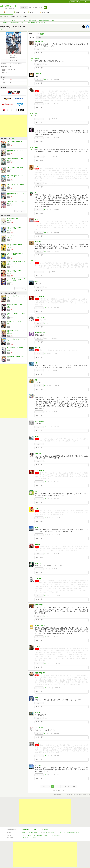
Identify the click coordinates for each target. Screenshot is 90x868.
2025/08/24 (54, 183)
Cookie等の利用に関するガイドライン (52, 832)
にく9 (36, 508)
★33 (45, 251)
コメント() (50, 49)
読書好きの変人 (39, 605)
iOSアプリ (34, 838)
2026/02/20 (54, 64)
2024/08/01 (57, 499)
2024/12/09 (54, 412)
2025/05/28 (57, 323)
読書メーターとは (26, 830)
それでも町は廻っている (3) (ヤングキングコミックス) (16, 254)
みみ (36, 363)
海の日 (37, 697)
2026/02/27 (57, 49)
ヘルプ (23, 835)
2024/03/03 (54, 569)
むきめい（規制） (40, 317)
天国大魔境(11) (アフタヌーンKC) (15, 193)
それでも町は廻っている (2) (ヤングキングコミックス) (16, 245)
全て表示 (32, 38)
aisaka (37, 59)
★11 (45, 49)
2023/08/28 (57, 733)
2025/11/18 (54, 157)
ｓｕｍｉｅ (38, 563)
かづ (36, 128)
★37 (45, 688)
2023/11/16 (57, 663)
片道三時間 (38, 454)
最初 (44, 786)
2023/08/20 (57, 756)
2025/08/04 (57, 251)
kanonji (37, 219)
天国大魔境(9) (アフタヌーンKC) (15, 176)
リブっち (37, 193)
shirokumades (39, 421)
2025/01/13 (57, 385)
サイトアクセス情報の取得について (72, 832)
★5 (45, 444)
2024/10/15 (57, 444)
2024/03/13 (57, 554)
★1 (45, 79)
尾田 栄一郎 (10, 334)
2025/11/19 (57, 138)
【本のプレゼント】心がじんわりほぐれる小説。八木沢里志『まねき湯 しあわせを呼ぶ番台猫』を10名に (28, 20)
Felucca (37, 437)
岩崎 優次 (9, 358)
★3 (45, 104)
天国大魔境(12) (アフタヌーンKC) (15, 202)
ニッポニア (38, 242)
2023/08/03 (57, 775)
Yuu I (36, 527)
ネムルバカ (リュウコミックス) (15, 236)
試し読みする (13, 61)
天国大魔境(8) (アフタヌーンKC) (15, 167)
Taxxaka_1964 (39, 42)
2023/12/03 (57, 637)
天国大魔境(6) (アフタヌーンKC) (15, 150)
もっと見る (20, 211)
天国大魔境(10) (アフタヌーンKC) (15, 185)
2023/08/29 (54, 718)
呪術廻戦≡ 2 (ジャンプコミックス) (16, 356)
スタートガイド (37, 830)
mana (36, 89)
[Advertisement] (13, 126)
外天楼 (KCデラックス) (13, 219)
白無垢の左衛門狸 (40, 673)
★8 (45, 616)
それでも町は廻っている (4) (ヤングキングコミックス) (16, 280)
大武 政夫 (9, 325)
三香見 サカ (10, 351)
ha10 (36, 147)
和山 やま (9, 299)
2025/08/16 (57, 232)
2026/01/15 (57, 79)
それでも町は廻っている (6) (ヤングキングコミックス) (16, 271)
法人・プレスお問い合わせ (40, 835)
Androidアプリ (25, 838)
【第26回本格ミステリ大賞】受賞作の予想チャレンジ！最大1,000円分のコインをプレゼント (24, 23)
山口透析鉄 (38, 646)
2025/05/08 (57, 353)
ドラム (37, 166)
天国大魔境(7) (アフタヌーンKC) (15, 159)
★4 (45, 461)
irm (36, 113)
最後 (74, 786)
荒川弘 (9, 308)
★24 (45, 535)
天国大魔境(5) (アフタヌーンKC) (15, 142)
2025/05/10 (54, 338)
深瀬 (36, 380)
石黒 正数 (6, 16)
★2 (45, 138)
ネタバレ (40, 38)
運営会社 (24, 832)
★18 (45, 595)
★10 (45, 518)
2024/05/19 (57, 518)
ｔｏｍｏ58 (38, 578)
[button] (45, 8)
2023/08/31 (57, 703)
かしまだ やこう (39, 297)
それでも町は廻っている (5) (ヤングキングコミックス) (16, 263)
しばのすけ (38, 74)
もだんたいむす (39, 728)
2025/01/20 (54, 370)
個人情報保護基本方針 (34, 832)
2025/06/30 (57, 308)
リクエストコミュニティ (56, 835)
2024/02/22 (57, 595)
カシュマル (38, 765)
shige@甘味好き (40, 626)
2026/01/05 (54, 119)
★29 (45, 663)
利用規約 (46, 830)
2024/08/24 (57, 461)
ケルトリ (37, 348)
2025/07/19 (54, 287)
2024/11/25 (57, 427)
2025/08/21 (57, 210)
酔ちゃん (37, 281)
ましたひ (37, 713)
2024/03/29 (57, 535)
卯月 (36, 491)
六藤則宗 (37, 544)
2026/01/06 (57, 104)
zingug (37, 743)
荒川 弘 (9, 316)
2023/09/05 (57, 688)
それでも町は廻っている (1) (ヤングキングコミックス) (16, 228)
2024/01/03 (57, 616)
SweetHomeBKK (40, 333)
